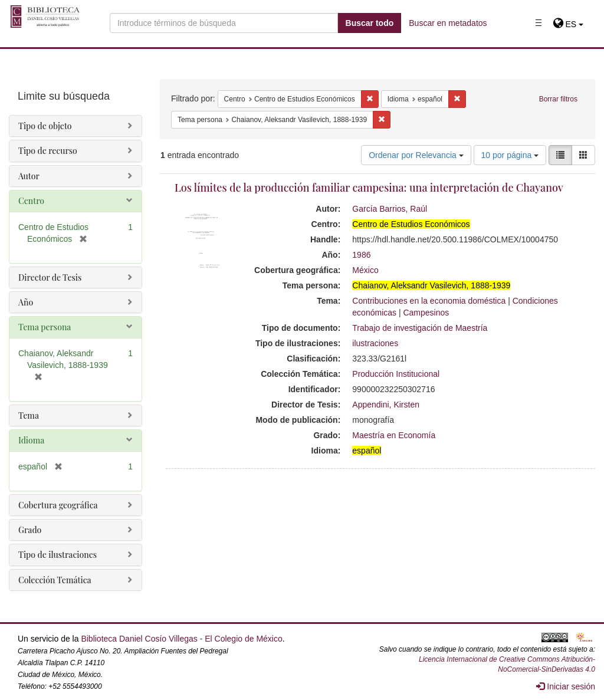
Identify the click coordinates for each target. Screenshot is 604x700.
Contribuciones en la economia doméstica (429, 301)
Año (26, 302)
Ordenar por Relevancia (416, 155)
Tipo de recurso (48, 151)
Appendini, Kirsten (386, 405)
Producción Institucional (396, 374)
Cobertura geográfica (58, 505)
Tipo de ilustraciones (58, 555)
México (365, 270)
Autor (29, 176)
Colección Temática (55, 580)
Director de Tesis (50, 277)
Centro (31, 201)
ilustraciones (375, 343)
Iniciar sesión (566, 686)
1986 (361, 255)
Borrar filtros (558, 99)
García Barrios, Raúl (390, 209)
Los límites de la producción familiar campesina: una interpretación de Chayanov (369, 188)
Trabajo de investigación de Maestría (420, 328)
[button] (568, 24)
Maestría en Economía (394, 435)
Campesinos (426, 313)
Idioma (31, 440)
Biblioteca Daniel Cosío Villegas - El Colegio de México (181, 639)
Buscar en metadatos (448, 23)
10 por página (510, 155)
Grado (30, 530)
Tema (29, 415)
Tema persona (45, 327)
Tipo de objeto (45, 126)
